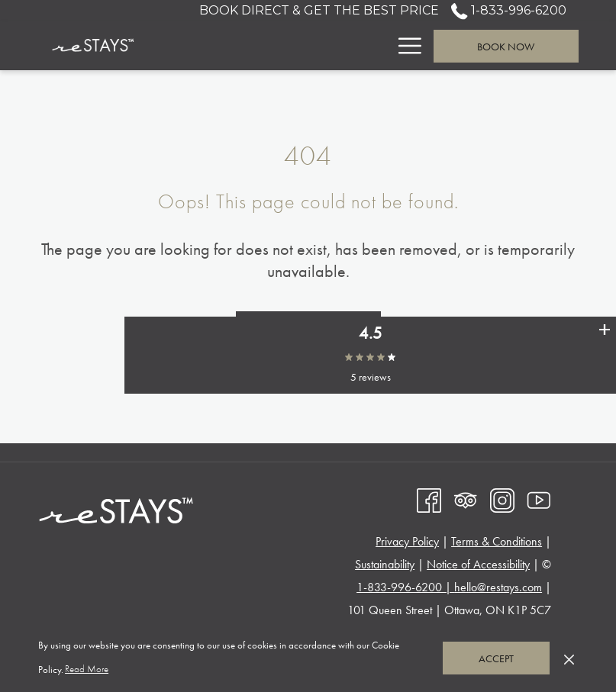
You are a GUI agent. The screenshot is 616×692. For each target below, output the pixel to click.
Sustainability (385, 564)
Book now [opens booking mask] (506, 47)
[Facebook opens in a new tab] (429, 499)
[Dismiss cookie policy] (569, 658)
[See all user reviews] (605, 360)
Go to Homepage (308, 328)
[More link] (404, 46)
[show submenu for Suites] (380, 46)
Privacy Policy (407, 541)
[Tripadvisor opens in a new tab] (466, 499)
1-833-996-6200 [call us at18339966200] (509, 10)
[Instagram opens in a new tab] (502, 499)
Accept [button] (496, 658)
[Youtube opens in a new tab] (539, 499)
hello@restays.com (498, 587)
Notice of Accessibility (478, 564)
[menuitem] (257, 46)
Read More (88, 669)
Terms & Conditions (497, 541)
